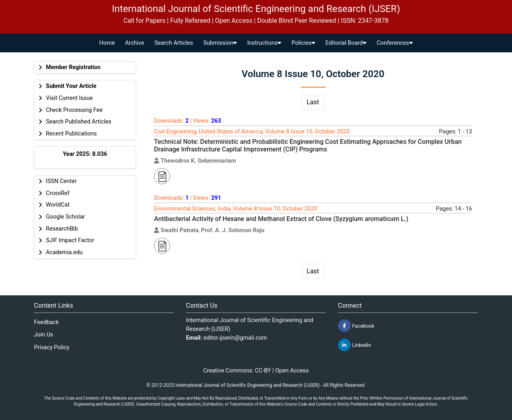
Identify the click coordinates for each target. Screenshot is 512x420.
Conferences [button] (395, 43)
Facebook (356, 326)
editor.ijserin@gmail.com (235, 338)
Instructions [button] (264, 43)
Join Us (44, 335)
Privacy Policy (52, 347)
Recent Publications (71, 134)
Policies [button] (303, 43)
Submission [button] (220, 43)
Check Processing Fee (74, 110)
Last (313, 102)
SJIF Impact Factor (70, 240)
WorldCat (58, 205)
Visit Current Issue (69, 98)
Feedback (46, 322)
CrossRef (58, 193)
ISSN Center (61, 181)
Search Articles (174, 43)
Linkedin (355, 345)
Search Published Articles (79, 122)
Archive (135, 43)
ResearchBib (62, 229)
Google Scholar (65, 217)
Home (107, 43)
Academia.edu (64, 252)
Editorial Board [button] (346, 43)
